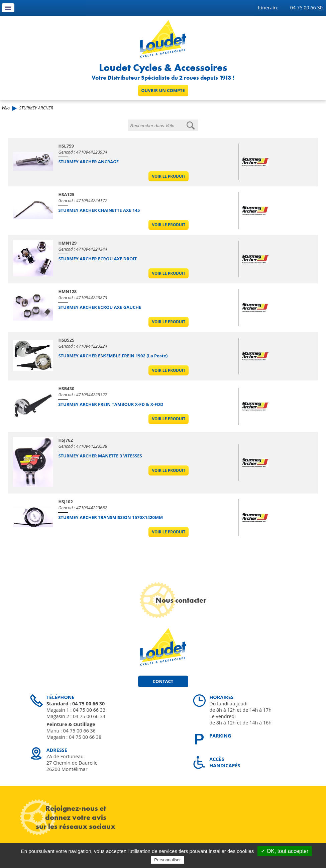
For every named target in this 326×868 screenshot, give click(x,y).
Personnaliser (168, 860)
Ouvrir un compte (163, 90)
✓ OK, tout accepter (285, 851)
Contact (163, 681)
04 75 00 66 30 (306, 8)
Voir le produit (169, 176)
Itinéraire (268, 8)
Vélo (6, 108)
